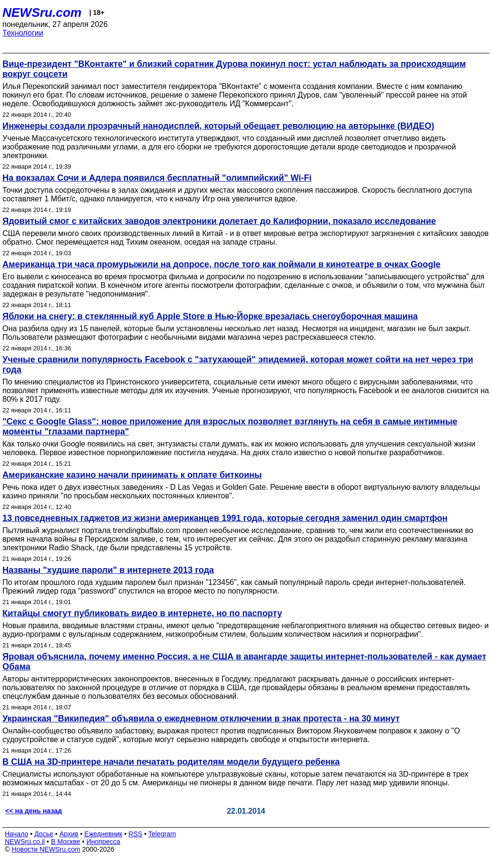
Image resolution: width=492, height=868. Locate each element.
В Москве (66, 842)
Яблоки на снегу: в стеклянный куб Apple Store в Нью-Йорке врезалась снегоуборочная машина (210, 316)
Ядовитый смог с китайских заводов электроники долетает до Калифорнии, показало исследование (219, 221)
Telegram (162, 834)
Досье (44, 834)
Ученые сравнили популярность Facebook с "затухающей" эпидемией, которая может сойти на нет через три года (238, 365)
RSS (135, 834)
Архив (69, 834)
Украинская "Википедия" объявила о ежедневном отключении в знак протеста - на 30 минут (201, 719)
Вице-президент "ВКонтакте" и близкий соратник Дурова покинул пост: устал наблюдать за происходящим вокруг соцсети (234, 69)
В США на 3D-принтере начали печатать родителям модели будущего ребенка (171, 762)
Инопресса (104, 842)
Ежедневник (104, 834)
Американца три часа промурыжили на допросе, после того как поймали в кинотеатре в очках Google (221, 264)
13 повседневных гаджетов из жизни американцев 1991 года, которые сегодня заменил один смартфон (225, 518)
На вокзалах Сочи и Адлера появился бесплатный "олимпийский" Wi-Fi (157, 178)
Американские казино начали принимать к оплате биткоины (132, 475)
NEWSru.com (42, 12)
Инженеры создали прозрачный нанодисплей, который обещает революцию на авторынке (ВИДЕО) (218, 126)
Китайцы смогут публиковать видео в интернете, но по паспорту (142, 613)
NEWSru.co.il (25, 842)
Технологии (23, 33)
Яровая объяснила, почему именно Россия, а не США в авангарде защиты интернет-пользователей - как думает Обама (244, 662)
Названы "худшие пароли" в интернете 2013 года (108, 570)
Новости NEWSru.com (46, 849)
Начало (17, 834)
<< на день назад (34, 811)
